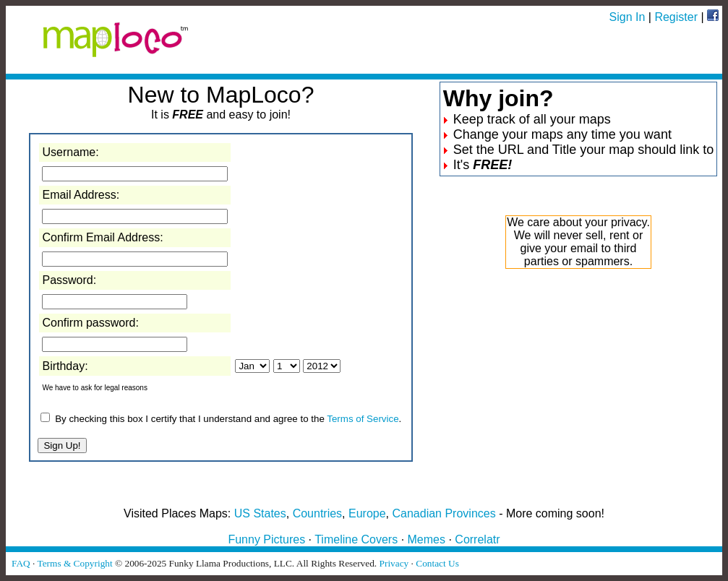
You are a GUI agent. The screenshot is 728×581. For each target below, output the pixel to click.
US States (260, 513)
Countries (317, 513)
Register (676, 17)
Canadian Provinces (444, 513)
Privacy (394, 563)
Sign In (628, 17)
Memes (427, 539)
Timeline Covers (356, 539)
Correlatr (477, 539)
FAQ (21, 563)
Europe (367, 513)
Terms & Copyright (74, 563)
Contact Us (437, 563)
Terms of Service (363, 419)
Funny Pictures (266, 539)
